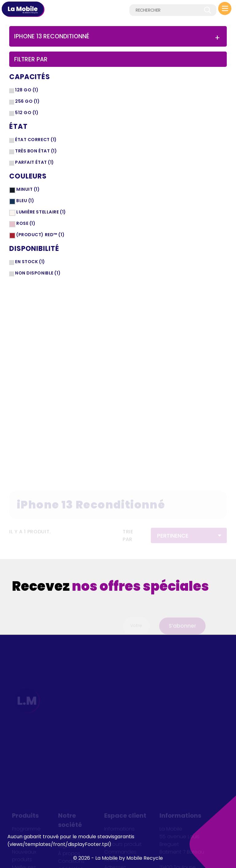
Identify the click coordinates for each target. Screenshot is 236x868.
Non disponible (38, 273)
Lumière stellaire (41, 212)
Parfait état (35, 162)
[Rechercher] (173, 10)
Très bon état (36, 151)
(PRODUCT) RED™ (40, 235)
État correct (36, 140)
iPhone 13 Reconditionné (52, 36)
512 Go (27, 113)
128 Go (27, 90)
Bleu (25, 201)
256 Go (28, 101)
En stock (30, 262)
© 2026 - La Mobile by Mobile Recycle (118, 858)
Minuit (28, 189)
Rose (26, 223)
